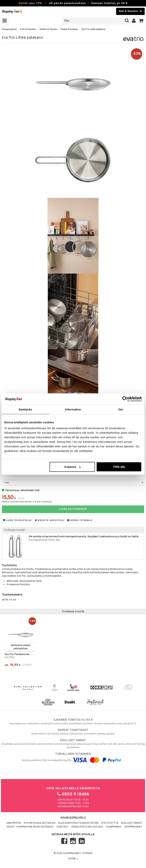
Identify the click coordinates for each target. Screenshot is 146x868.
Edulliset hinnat (132, 823)
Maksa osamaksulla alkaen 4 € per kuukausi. (27, 502)
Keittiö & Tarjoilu (48, 29)
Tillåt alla (119, 467)
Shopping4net (9, 29)
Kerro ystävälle (80, 520)
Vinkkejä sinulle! (15, 530)
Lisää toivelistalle (17, 520)
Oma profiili (14, 823)
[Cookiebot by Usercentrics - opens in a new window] (125, 399)
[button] (141, 21)
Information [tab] (73, 409)
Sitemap (88, 853)
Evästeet (63, 827)
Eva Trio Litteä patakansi (93, 29)
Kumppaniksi (114, 827)
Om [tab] (121, 409)
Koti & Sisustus (28, 29)
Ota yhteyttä (110, 823)
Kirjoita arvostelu (49, 520)
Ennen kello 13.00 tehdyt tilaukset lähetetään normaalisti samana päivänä (73, 732)
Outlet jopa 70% (30, 3)
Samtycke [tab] (25, 409)
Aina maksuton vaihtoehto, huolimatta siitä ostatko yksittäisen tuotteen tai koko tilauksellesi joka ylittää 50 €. (73, 722)
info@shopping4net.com (73, 807)
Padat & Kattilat (69, 29)
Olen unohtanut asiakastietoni (78, 823)
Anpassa (73, 467)
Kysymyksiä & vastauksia (40, 823)
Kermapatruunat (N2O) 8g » (45, 540)
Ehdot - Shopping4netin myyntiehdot (30, 827)
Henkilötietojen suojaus (87, 827)
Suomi (73, 859)
